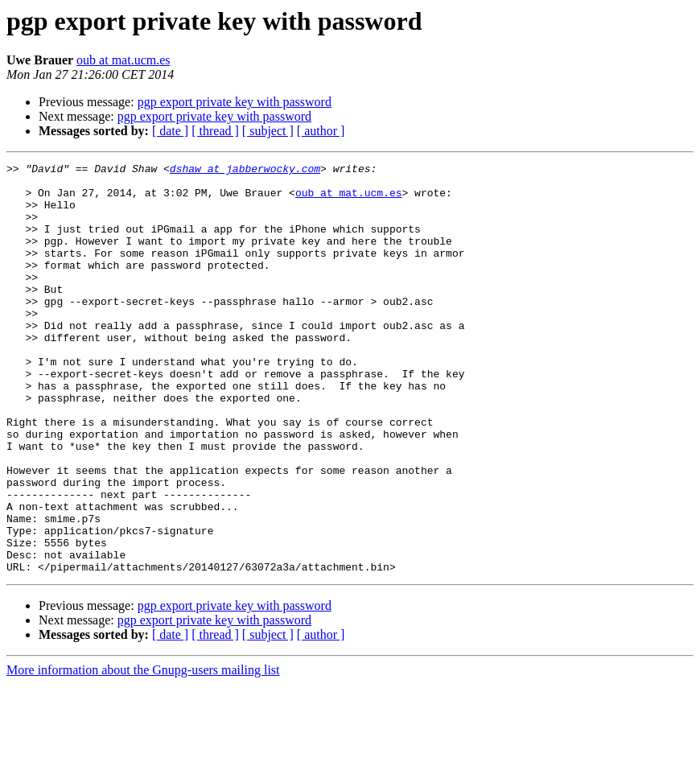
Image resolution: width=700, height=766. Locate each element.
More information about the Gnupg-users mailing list (143, 752)
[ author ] (321, 131)
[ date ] (170, 131)
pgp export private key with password (235, 102)
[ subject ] (268, 131)
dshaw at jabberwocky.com (245, 171)
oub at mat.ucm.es (123, 60)
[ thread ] (215, 131)
